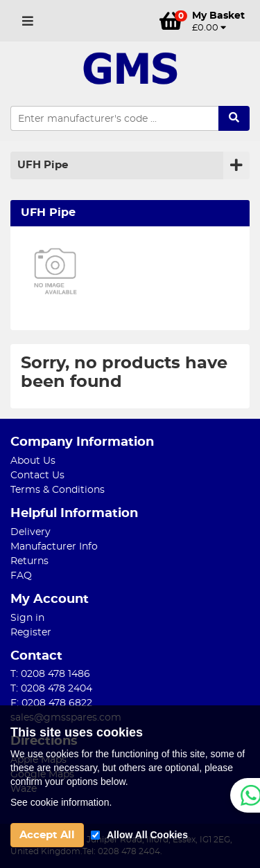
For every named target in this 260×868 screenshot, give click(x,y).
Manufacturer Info (54, 547)
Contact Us (37, 476)
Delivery (31, 532)
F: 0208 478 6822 (51, 703)
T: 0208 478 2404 (51, 689)
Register (31, 633)
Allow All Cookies (147, 835)
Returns (29, 561)
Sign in (27, 618)
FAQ (21, 576)
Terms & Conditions (58, 490)
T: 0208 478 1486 (50, 674)
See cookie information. (61, 802)
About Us (33, 461)
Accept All (47, 835)
